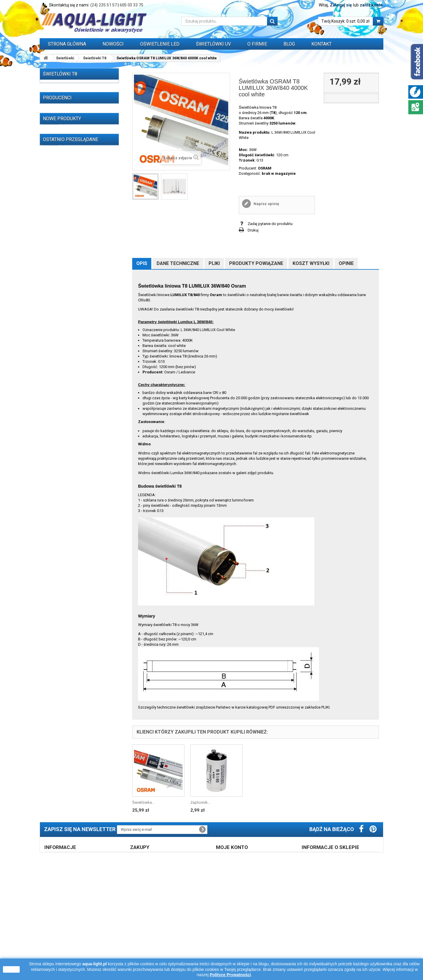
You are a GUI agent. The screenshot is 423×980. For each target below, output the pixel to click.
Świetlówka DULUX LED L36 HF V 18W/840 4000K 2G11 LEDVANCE (88, 793)
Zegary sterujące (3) (61, 407)
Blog (289, 44)
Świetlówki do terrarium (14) (68, 251)
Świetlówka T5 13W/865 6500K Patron (85, 768)
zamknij (11, 969)
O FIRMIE (257, 44)
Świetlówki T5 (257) (65, 96)
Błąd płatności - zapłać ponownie (164, 938)
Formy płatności (149, 930)
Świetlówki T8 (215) (65, 105)
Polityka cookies (63, 938)
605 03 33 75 (131, 5)
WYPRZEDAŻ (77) (59, 430)
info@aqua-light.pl (342, 950)
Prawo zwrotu (146, 915)
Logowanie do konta (238, 923)
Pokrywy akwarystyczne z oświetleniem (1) (66, 377)
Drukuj (253, 230)
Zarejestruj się (233, 915)
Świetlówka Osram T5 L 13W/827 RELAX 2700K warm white (84, 743)
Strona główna (67, 44)
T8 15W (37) (62, 124)
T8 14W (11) (62, 114)
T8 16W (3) (61, 133)
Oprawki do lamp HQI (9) (65, 348)
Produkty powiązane (256, 263)
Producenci (57, 449)
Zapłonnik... (200, 802)
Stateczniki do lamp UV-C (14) (69, 292)
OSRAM (265, 168)
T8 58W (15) (62, 187)
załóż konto (371, 5)
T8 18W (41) (62, 142)
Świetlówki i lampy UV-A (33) (68, 233)
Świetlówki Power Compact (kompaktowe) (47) (72, 199)
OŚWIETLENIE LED (160, 44)
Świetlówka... (143, 802)
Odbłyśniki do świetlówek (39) (70, 357)
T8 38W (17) (62, 178)
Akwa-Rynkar (61, 468)
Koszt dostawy (148, 923)
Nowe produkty (62, 528)
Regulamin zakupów (66, 915)
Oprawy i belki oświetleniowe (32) (73, 366)
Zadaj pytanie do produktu (270, 224)
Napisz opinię (266, 204)
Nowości (113, 44)
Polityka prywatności (238, 930)
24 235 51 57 (323, 933)
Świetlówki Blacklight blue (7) (74, 210)
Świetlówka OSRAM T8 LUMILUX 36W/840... (84, 852)
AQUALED (59, 494)
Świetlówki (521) (58, 87)
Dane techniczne (178, 263)
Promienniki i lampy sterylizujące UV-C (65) (76, 222)
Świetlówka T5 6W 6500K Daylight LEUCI (86, 542)
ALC (54, 477)
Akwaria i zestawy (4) (62, 389)
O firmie (56, 923)
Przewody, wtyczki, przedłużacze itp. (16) (75, 418)
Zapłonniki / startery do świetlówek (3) (77, 339)
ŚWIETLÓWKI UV (213, 44)
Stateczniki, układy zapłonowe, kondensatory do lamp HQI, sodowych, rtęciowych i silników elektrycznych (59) (72, 309)
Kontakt (322, 44)
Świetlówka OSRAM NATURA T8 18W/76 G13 (85, 608)
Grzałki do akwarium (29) (65, 398)
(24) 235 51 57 (104, 5)
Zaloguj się (341, 5)
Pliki (214, 263)
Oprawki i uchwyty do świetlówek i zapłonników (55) (73, 327)
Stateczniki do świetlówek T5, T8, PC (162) (75, 281)
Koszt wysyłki (311, 263)
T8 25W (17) (62, 151)
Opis (142, 263)
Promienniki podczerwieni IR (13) (72, 242)
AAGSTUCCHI (62, 459)
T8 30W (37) (62, 160)
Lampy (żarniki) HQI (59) (64, 270)
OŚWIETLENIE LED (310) (64, 260)
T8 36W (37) (62, 169)
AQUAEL (57, 485)
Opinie (346, 263)
